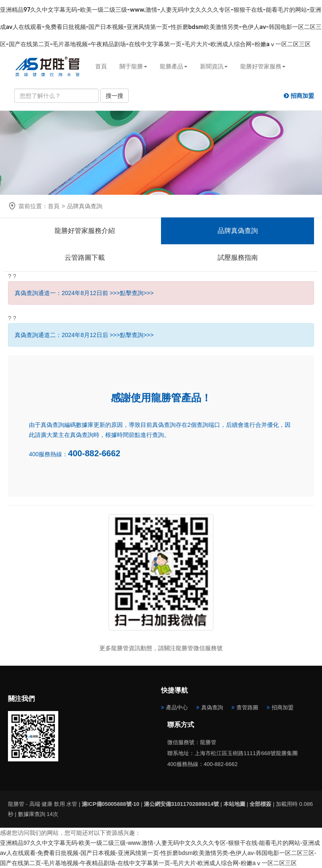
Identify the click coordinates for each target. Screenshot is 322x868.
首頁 (101, 66)
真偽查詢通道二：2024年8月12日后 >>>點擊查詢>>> (84, 335)
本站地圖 (234, 804)
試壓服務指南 (238, 258)
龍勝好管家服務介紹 (85, 231)
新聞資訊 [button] (214, 66)
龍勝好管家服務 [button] (263, 66)
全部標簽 (260, 804)
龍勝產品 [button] (174, 66)
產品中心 (177, 707)
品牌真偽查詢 (238, 231)
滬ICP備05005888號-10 (110, 804)
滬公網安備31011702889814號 (181, 804)
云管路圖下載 (85, 258)
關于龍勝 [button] (133, 66)
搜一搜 (114, 96)
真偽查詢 (212, 707)
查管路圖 (247, 707)
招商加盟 (283, 707)
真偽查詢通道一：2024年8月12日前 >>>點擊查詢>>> (84, 293)
